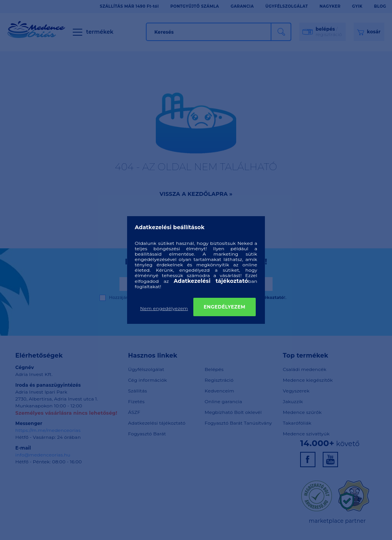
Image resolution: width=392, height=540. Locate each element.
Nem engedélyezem (164, 308)
